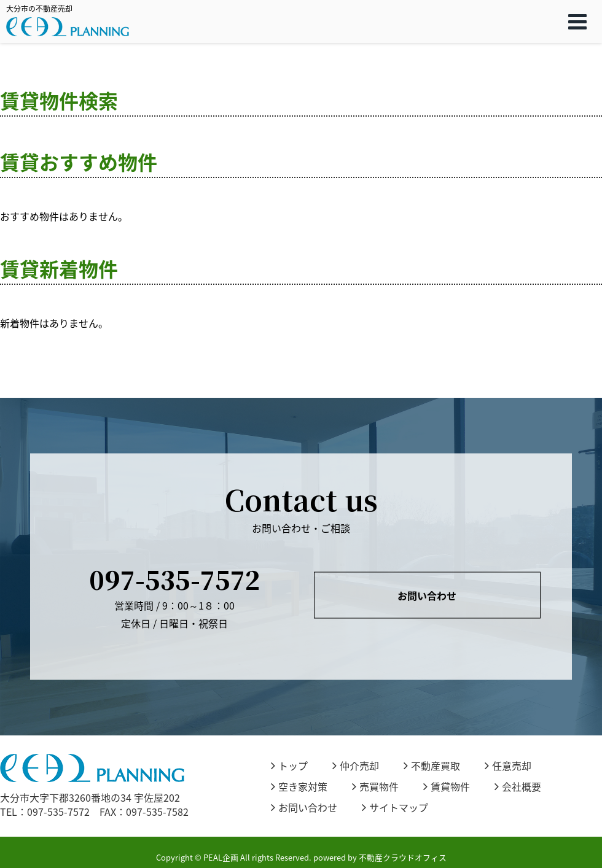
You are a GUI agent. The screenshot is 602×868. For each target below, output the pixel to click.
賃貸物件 (447, 786)
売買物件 (375, 786)
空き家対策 (299, 786)
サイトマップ (395, 807)
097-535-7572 (174, 579)
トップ (289, 765)
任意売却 (508, 765)
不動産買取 (432, 765)
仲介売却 (356, 765)
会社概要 (518, 786)
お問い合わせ (427, 595)
